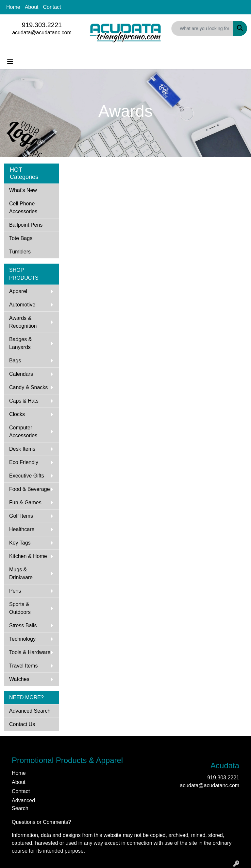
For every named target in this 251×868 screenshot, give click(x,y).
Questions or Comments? (41, 822)
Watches (19, 679)
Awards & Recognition (23, 322)
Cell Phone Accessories (23, 208)
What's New (23, 190)
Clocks (17, 414)
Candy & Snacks (28, 387)
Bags (15, 361)
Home (13, 7)
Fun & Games (25, 503)
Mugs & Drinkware (21, 573)
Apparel (18, 291)
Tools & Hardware (30, 652)
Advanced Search (30, 711)
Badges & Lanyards (20, 343)
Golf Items (21, 516)
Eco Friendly (24, 462)
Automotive (22, 305)
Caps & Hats (24, 401)
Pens (15, 591)
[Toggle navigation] (10, 61)
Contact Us (22, 724)
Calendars (21, 374)
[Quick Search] (202, 28)
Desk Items (22, 449)
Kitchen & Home (28, 556)
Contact (52, 7)
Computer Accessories (23, 432)
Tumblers (20, 252)
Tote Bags (21, 238)
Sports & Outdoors (20, 608)
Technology (22, 639)
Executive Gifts (27, 476)
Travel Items (23, 666)
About (32, 7)
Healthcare (22, 529)
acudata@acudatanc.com (42, 33)
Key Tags (20, 543)
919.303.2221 (42, 25)
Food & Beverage (30, 489)
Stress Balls (23, 625)
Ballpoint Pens (26, 225)
